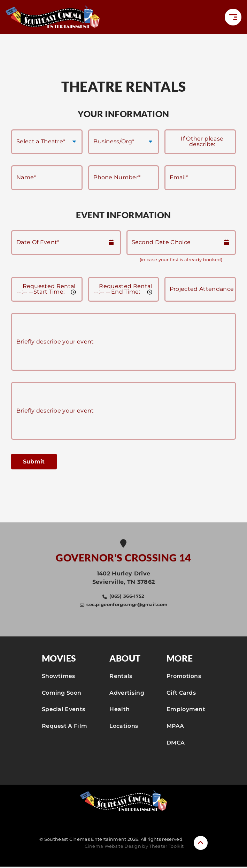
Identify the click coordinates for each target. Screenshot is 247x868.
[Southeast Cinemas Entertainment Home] (54, 17)
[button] (233, 17)
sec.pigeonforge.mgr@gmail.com (127, 606)
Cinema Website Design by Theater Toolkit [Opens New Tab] (134, 848)
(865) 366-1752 (127, 597)
